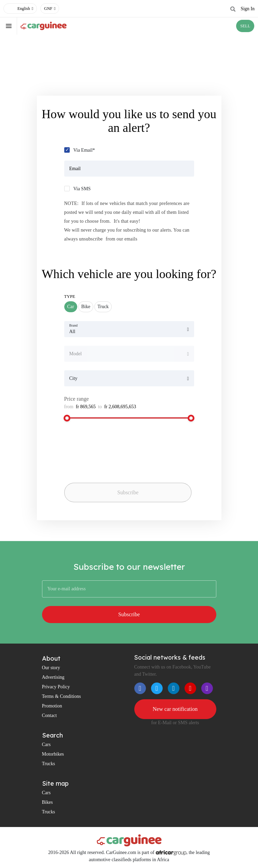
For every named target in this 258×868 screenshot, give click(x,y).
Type (70, 296)
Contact (50, 715)
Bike (86, 307)
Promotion (52, 706)
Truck (103, 307)
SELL (245, 26)
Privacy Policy (56, 687)
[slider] (67, 418)
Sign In (248, 9)
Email (75, 169)
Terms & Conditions (62, 696)
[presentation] (112, 467)
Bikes (47, 802)
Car (71, 307)
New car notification (175, 709)
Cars (46, 745)
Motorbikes (53, 754)
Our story (51, 668)
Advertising (53, 677)
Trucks (49, 764)
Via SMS (82, 189)
